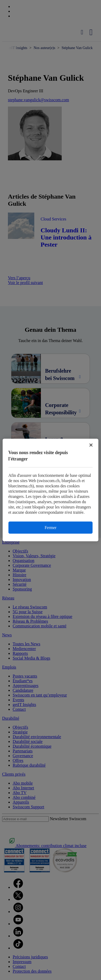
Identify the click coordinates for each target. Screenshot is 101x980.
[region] (51, 490)
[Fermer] (91, 445)
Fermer (50, 528)
